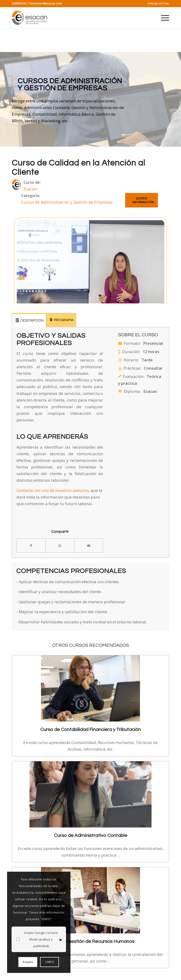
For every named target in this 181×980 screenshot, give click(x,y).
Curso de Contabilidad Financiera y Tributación (90, 729)
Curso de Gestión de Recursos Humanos (91, 941)
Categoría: (31, 196)
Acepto (28, 962)
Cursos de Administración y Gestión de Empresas (67, 202)
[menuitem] (157, 4)
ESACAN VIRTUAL (158, 3)
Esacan (30, 189)
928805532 (19, 3)
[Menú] (163, 18)
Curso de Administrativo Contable (91, 835)
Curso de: (32, 182)
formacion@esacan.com (46, 3)
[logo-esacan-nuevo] (30, 18)
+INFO (49, 962)
